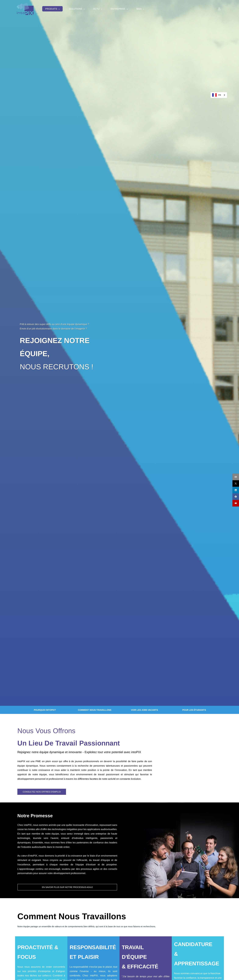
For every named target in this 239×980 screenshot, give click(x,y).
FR (217, 95)
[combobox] (219, 95)
